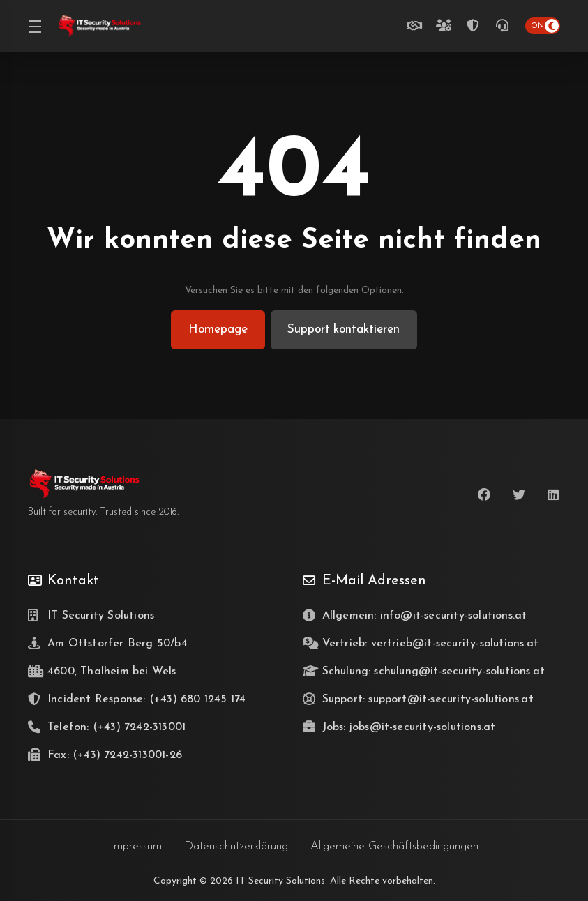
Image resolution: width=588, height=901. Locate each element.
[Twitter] (519, 495)
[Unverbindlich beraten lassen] (417, 26)
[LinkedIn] (554, 495)
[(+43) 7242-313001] (505, 26)
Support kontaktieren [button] (344, 330)
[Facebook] (484, 495)
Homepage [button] (217, 330)
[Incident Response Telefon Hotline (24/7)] (476, 26)
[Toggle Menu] (34, 26)
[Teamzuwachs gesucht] (446, 26)
